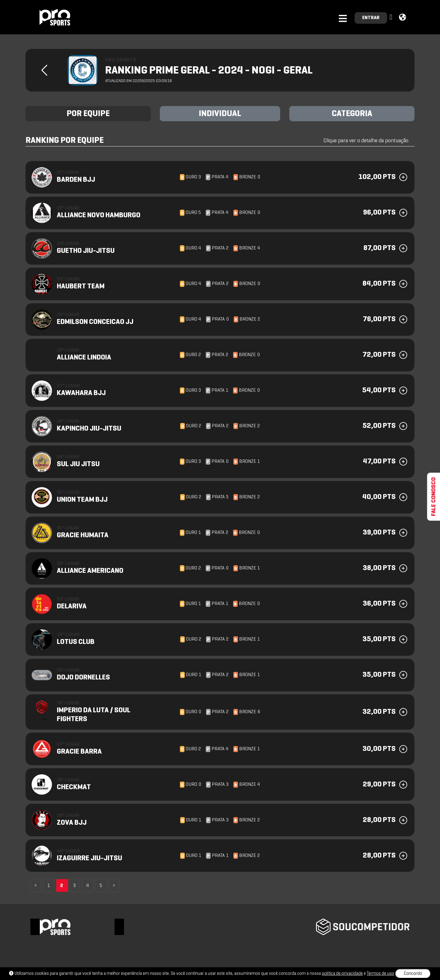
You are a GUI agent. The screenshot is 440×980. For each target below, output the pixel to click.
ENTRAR (371, 18)
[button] (392, 17)
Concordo (413, 974)
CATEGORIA (352, 114)
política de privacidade (342, 974)
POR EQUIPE (88, 114)
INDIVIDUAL (220, 114)
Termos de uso (380, 974)
